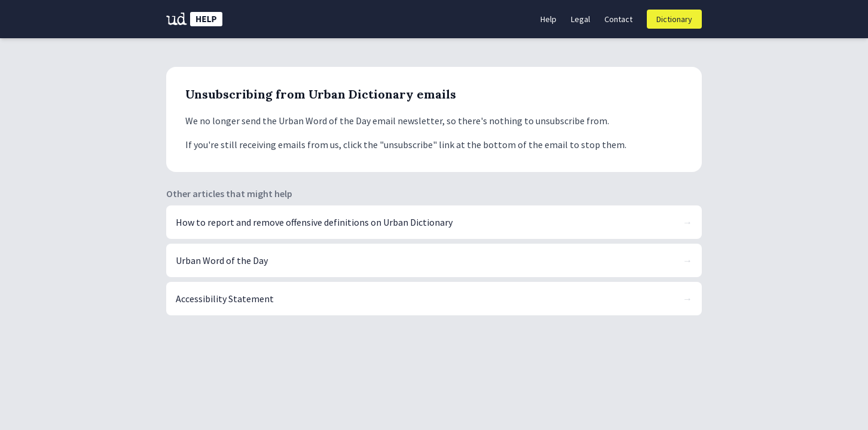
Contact (618, 19)
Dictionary (674, 19)
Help (548, 19)
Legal (580, 19)
